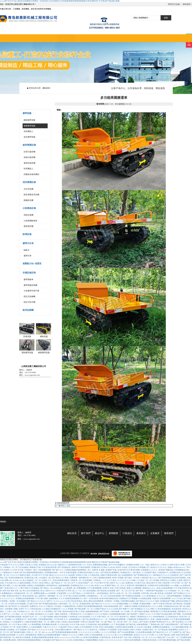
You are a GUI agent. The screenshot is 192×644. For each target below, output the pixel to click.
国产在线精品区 (64, 567)
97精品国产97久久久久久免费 (12, 565)
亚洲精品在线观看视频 (25, 599)
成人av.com (47, 632)
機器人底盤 (66, 506)
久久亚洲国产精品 (149, 573)
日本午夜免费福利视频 (167, 640)
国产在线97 (144, 622)
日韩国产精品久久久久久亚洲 (106, 609)
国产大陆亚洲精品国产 (170, 624)
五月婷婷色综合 (172, 617)
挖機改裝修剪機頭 (31, 174)
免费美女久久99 (36, 606)
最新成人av (63, 565)
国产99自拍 (105, 611)
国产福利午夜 (186, 624)
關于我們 (49, 38)
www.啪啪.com (176, 586)
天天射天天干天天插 (40, 575)
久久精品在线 (94, 575)
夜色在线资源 (28, 596)
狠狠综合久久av (149, 588)
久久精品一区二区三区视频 (148, 580)
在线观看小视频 (12, 609)
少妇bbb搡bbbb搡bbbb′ (64, 630)
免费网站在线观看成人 (162, 627)
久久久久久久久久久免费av (90, 632)
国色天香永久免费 (177, 565)
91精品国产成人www (149, 578)
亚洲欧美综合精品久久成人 (89, 573)
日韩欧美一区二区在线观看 (81, 580)
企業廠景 (137, 38)
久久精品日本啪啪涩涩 (52, 609)
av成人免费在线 (127, 583)
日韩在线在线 (36, 609)
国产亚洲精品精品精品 (48, 604)
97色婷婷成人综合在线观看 (79, 617)
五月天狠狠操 (21, 630)
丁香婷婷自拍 (155, 624)
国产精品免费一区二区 (84, 609)
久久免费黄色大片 (20, 619)
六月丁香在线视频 (118, 624)
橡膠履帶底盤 (29, 126)
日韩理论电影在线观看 (124, 627)
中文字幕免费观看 (95, 588)
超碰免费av (54, 599)
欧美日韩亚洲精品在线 (109, 599)
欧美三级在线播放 (107, 627)
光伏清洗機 (28, 189)
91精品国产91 (163, 573)
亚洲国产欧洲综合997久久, (161, 622)
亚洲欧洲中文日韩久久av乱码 (103, 567)
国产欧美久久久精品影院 (19, 606)
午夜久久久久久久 (50, 627)
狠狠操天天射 (36, 567)
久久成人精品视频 (19, 586)
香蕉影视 (154, 611)
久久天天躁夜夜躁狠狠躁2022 (71, 599)
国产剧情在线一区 (8, 637)
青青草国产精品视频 (155, 591)
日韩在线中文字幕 (64, 591)
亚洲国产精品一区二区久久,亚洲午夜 (120, 586)
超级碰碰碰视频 (92, 611)
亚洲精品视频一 (146, 604)
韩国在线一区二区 (141, 637)
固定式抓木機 (29, 302)
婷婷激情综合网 (75, 565)
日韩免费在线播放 (128, 601)
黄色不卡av (115, 583)
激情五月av (155, 565)
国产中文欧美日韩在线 (163, 604)
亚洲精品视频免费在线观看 (43, 637)
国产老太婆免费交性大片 (93, 619)
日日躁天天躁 (32, 604)
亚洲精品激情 (85, 604)
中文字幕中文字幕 (102, 583)
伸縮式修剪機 (29, 157)
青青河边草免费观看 (133, 640)
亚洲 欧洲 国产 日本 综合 (122, 637)
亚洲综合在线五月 (14, 596)
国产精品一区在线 (132, 578)
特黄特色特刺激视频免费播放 (29, 640)
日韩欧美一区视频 (112, 601)
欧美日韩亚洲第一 (184, 635)
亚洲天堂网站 (22, 627)
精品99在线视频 (61, 617)
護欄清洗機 (28, 200)
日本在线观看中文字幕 (89, 627)
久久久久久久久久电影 (127, 580)
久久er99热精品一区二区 (174, 591)
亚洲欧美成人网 (31, 578)
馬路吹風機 (28, 215)
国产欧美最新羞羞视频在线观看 (65, 632)
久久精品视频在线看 (181, 627)
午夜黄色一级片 (31, 570)
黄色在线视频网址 (175, 596)
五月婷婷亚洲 (91, 624)
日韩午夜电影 (120, 588)
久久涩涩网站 (48, 611)
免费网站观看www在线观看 (45, 593)
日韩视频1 (4, 601)
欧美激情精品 (103, 593)
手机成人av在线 (31, 565)
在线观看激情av (75, 619)
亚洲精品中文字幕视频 (129, 599)
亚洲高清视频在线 (16, 578)
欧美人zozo (99, 586)
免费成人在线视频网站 (36, 586)
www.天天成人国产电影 (182, 599)
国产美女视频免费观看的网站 (32, 573)
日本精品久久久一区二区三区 (29, 611)
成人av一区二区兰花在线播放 (84, 591)
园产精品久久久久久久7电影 (148, 601)
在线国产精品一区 (150, 630)
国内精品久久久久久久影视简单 (166, 575)
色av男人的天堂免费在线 (30, 591)
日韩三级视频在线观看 (102, 578)
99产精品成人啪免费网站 (168, 630)
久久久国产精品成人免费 (165, 635)
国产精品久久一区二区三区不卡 (65, 583)
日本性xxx (165, 565)
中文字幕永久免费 (20, 624)
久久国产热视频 (47, 617)
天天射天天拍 (140, 583)
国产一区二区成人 (132, 622)
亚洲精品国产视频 (168, 601)
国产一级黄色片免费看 (129, 606)
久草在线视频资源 (164, 609)
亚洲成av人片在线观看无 (13, 622)
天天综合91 (133, 567)
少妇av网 (153, 593)
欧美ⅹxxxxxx (60, 637)
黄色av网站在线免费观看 (94, 601)
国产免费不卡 (125, 609)
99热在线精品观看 (111, 606)
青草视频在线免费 (49, 624)
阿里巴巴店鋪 (174, 4)
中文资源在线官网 (49, 567)
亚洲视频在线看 (51, 573)
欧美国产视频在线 (166, 570)
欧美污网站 (33, 619)
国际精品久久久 (184, 611)
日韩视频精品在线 (182, 570)
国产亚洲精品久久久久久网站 (143, 609)
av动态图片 (43, 578)
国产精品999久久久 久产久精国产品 (167, 632)
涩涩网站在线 (175, 573)
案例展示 (141, 533)
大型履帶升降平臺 (31, 291)
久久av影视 (146, 596)
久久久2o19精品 (155, 637)
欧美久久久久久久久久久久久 (111, 640)
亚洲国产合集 (111, 570)
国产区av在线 (115, 593)
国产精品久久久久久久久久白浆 (41, 630)
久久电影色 (49, 606)
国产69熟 (58, 611)
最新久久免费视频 (134, 588)
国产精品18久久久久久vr (102, 604)
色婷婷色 (64, 614)
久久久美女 (112, 580)
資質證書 (120, 38)
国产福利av (45, 588)
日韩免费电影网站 (46, 619)
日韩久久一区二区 (34, 632)
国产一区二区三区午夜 (126, 591)
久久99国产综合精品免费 (162, 614)
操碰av (171, 567)
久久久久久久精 (110, 635)
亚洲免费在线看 (10, 640)
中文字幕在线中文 (122, 617)
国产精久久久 (58, 570)
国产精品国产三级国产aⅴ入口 (139, 614)
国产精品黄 (178, 604)
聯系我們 (187, 4)
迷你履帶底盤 (29, 137)
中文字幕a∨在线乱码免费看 (75, 596)
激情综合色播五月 (184, 601)
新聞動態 (84, 38)
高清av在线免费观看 (165, 588)
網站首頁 (31, 38)
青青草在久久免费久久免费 (171, 580)
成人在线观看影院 (126, 575)
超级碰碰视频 (64, 586)
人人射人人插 (11, 611)
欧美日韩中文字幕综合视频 (129, 570)
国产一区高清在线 (91, 599)
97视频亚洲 (131, 619)
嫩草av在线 (56, 622)
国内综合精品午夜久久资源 (74, 611)
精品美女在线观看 (23, 637)
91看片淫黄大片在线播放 (29, 588)
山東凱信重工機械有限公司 (71, 553)
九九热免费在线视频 (144, 632)
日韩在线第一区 (117, 611)
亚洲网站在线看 (133, 565)
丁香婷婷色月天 (75, 614)
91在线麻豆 (46, 640)
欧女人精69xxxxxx (48, 591)
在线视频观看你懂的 (118, 614)
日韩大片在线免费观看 (94, 635)
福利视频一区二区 (55, 596)
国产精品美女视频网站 (110, 573)
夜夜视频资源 (31, 635)
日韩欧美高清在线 (149, 640)
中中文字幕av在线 (77, 624)
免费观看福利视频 (100, 565)
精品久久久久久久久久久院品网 (62, 575)
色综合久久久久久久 (159, 567)
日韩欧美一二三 (100, 580)
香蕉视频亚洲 (141, 586)
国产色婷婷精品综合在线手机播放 (172, 578)
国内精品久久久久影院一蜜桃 (47, 614)
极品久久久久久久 (159, 596)
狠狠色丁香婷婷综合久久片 (141, 617)
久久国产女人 (6, 614)
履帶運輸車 (28, 279)
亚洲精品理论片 (143, 619)
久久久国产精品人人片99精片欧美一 (82, 593)
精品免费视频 (104, 624)
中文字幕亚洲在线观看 (168, 611)
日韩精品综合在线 (171, 606)
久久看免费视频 (35, 624)
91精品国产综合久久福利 (69, 627)
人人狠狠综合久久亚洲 (9, 573)
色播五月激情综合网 (109, 575)
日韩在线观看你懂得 (61, 580)
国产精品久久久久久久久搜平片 (40, 601)
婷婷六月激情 (136, 630)
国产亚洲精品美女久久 (143, 575)
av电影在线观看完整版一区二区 (37, 622)
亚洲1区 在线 (108, 588)
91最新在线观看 (25, 583)
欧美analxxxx (179, 567)
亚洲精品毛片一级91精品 (131, 573)
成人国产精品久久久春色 (59, 578)
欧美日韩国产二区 (86, 583)
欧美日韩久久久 (12, 588)
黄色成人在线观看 (165, 593)
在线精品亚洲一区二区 (23, 593)
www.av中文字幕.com (74, 637)
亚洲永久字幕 (82, 575)
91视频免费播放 (92, 640)
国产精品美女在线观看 (106, 591)
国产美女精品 (178, 622)
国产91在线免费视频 (126, 632)
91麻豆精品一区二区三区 (69, 604)
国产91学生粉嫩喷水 (117, 565)
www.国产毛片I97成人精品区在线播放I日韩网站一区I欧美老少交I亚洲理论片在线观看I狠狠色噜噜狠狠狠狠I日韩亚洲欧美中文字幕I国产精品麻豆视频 (60, 1)
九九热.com (17, 580)
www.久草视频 (68, 609)
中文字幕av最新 (42, 599)
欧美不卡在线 (122, 567)
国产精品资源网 (184, 640)
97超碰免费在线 (69, 606)
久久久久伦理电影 (109, 632)
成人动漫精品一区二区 (32, 580)
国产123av (166, 637)
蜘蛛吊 (27, 250)
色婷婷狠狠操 (159, 617)
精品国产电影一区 (96, 622)
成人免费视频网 (80, 588)
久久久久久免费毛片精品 (21, 575)
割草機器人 (28, 169)
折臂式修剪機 (29, 152)
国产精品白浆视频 (142, 611)
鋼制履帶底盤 (29, 120)
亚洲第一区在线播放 (18, 601)
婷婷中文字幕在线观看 (81, 567)
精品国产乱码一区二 (31, 617)
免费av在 (8, 580)
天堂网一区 (129, 611)
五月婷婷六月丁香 (8, 627)
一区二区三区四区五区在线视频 (13, 604)
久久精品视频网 (35, 627)
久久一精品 (145, 565)
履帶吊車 (28, 256)
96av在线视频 (56, 588)
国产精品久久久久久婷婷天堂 (86, 630)
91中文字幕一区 (177, 583)
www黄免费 (68, 588)
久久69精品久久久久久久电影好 (96, 614)
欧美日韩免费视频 (91, 637)
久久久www (58, 601)
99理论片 (84, 622)
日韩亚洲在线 (105, 637)
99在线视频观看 (45, 570)
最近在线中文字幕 (154, 583)
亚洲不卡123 (24, 609)
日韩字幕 (145, 593)
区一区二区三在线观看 (131, 593)
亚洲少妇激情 (124, 630)
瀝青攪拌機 (28, 226)
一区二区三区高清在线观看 (110, 596)
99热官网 (166, 583)
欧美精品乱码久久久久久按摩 (151, 606)
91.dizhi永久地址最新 (143, 627)
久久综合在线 (63, 624)
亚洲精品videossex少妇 (48, 565)
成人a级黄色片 (41, 596)
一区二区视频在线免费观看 (115, 619)
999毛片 (35, 583)
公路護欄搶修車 (30, 221)
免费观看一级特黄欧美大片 (81, 578)
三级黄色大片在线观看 (108, 630)
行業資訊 (102, 38)
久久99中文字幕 (17, 570)
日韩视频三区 (144, 567)
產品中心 (66, 38)
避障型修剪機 (29, 163)
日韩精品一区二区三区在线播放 (16, 567)
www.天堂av (87, 565)
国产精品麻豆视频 (18, 632)
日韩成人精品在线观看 (70, 622)
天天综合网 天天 (61, 619)
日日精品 (58, 606)
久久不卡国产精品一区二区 (102, 617)
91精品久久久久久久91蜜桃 (72, 635)
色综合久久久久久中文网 (144, 635)
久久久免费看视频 (125, 635)
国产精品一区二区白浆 (114, 622)
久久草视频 (134, 604)
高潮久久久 (47, 580)
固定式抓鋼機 (29, 296)
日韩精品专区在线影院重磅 (159, 586)
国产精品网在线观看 (13, 617)
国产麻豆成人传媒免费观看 (137, 624)
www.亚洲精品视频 (121, 604)
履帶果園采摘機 (30, 285)
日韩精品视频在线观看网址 (76, 570)
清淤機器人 (28, 131)
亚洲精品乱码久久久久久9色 (82, 586)
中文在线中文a (11, 583)
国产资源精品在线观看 (132, 596)
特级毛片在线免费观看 (162, 599)
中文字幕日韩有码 (182, 588)
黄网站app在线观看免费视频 (49, 635)
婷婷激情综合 (52, 586)
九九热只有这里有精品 (73, 601)
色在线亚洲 (177, 609)
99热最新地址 (93, 596)
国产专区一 (141, 591)
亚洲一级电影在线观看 (160, 619)
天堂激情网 (62, 593)
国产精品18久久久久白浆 (62, 640)
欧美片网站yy (45, 583)
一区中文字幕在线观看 (68, 573)
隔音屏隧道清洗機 (31, 195)
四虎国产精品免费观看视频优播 (90, 606)
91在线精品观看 (145, 599)
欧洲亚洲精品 (79, 640)
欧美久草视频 (118, 578)
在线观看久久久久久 (149, 570)
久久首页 (21, 635)
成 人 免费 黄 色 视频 (96, 570)
